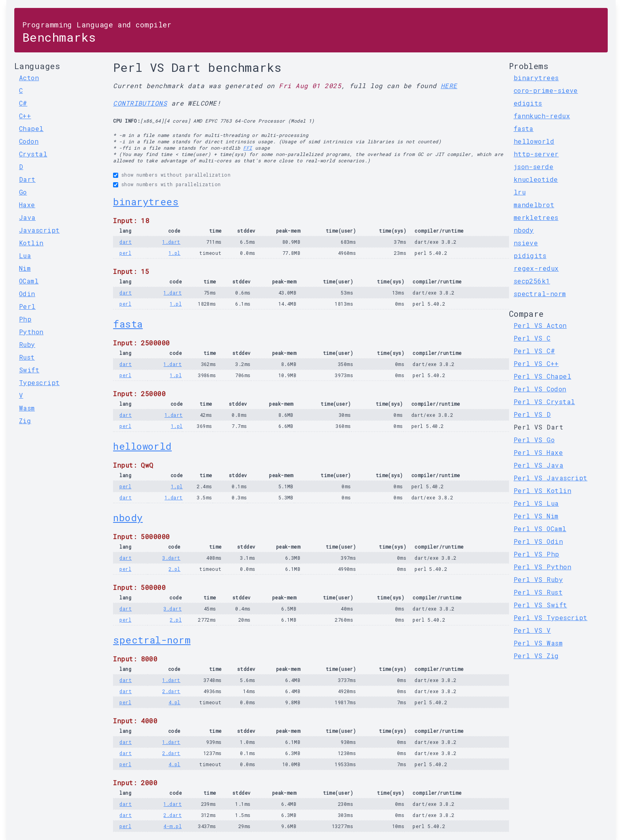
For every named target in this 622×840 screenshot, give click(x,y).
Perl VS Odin (538, 541)
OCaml (29, 281)
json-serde (534, 167)
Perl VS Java (538, 465)
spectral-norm (152, 640)
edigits (528, 103)
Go (23, 192)
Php (25, 319)
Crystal (33, 154)
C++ (25, 116)
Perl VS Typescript (551, 617)
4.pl (175, 702)
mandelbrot (534, 205)
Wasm (27, 408)
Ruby (27, 344)
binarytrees (146, 202)
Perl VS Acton (540, 325)
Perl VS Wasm (538, 643)
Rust (27, 357)
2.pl (175, 569)
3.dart (171, 558)
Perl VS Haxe (538, 452)
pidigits (530, 255)
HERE (449, 86)
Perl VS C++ (536, 363)
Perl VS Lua (536, 503)
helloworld (142, 446)
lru (520, 192)
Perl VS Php (537, 554)
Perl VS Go (534, 440)
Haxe (27, 205)
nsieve (526, 243)
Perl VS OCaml (540, 529)
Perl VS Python (542, 567)
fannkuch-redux (542, 116)
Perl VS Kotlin (542, 490)
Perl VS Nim (536, 516)
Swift (29, 370)
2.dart (171, 691)
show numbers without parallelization (176, 175)
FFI (248, 148)
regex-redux (536, 268)
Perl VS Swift (540, 605)
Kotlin (31, 243)
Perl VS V (532, 630)
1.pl (175, 253)
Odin (27, 294)
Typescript (39, 382)
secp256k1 (532, 281)
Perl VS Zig (536, 656)
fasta (128, 324)
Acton (29, 78)
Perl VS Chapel (542, 376)
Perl (27, 306)
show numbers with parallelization (171, 184)
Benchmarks (97, 32)
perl (125, 253)
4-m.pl (173, 826)
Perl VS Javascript (551, 478)
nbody (128, 518)
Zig (25, 421)
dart (126, 242)
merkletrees (536, 217)
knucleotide (536, 179)
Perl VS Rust (538, 592)
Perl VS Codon (540, 389)
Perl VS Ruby (538, 579)
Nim (25, 268)
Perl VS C (532, 338)
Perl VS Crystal (544, 402)
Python (31, 332)
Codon (29, 141)
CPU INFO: (127, 121)
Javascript (39, 230)
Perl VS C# (535, 351)
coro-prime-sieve (546, 90)
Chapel (31, 128)
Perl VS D (532, 414)
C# (23, 103)
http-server (536, 154)
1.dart (171, 242)
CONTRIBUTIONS (140, 103)
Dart (27, 179)
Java (27, 217)
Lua (25, 255)
